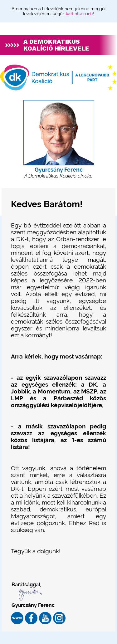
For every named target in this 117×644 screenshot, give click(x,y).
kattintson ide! (80, 14)
